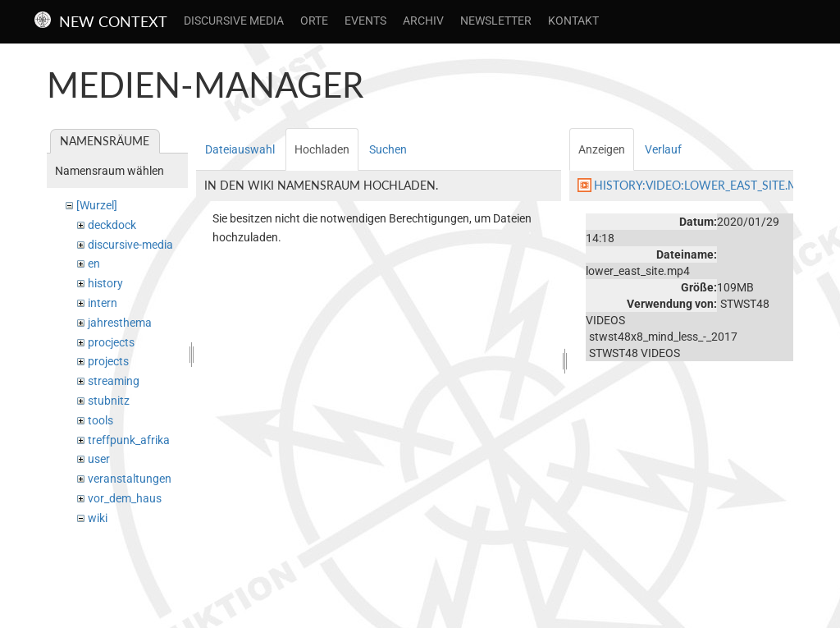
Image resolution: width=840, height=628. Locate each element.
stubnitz (109, 401)
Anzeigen (602, 149)
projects (108, 361)
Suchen (388, 149)
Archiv (423, 21)
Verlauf (663, 149)
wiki (98, 518)
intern (103, 303)
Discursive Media (234, 21)
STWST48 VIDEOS (635, 353)
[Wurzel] (97, 205)
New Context (113, 21)
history (105, 283)
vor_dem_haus (125, 498)
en (94, 264)
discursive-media (130, 245)
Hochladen (322, 149)
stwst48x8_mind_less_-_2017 (663, 337)
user (99, 459)
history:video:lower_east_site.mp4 (703, 185)
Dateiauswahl (240, 149)
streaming (114, 381)
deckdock (112, 225)
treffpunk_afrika (129, 440)
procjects (111, 342)
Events (365, 21)
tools (100, 420)
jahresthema (120, 323)
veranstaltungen (130, 479)
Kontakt (573, 21)
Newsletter (496, 21)
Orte (314, 21)
